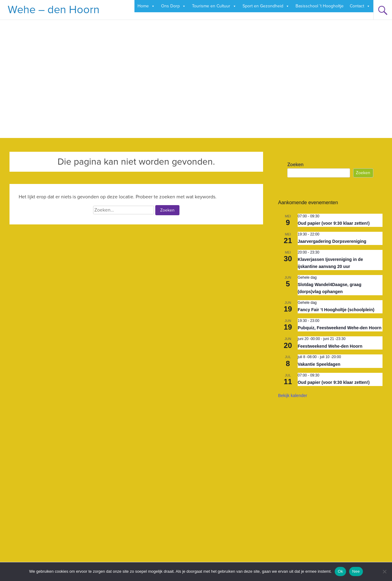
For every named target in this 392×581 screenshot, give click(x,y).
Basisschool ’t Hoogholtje (320, 6)
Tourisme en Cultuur (214, 6)
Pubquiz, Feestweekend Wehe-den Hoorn (340, 328)
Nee (356, 571)
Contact (360, 6)
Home (146, 6)
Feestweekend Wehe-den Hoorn (330, 346)
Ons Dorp (173, 6)
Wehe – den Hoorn (54, 10)
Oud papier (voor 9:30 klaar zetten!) (334, 223)
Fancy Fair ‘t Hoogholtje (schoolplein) (336, 310)
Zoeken (295, 165)
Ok (340, 571)
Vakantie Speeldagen (319, 364)
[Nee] (384, 571)
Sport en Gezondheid (266, 6)
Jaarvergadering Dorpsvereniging (332, 241)
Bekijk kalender (293, 396)
